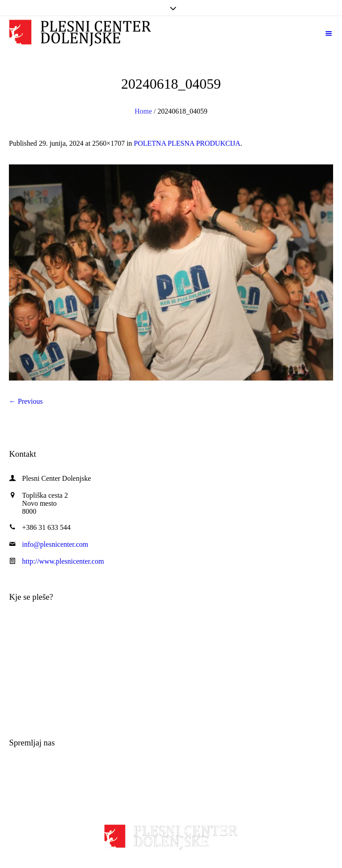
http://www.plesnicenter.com (63, 561)
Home (143, 111)
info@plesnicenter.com (55, 544)
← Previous (26, 401)
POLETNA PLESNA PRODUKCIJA (187, 143)
